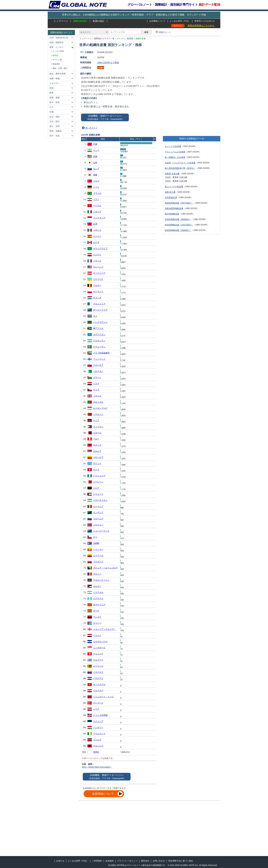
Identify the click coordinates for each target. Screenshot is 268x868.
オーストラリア (100, 310)
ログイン (178, 26)
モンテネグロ (99, 684)
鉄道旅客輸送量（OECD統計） (179, 203)
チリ (95, 537)
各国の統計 (99, 21)
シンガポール (99, 648)
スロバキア (98, 365)
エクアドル (98, 556)
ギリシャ (97, 463)
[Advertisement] (192, 75)
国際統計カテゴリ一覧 (104, 39)
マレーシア (98, 267)
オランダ (97, 298)
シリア (96, 709)
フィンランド (99, 359)
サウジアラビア (100, 249)
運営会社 (145, 861)
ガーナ (96, 611)
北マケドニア (99, 605)
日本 (95, 163)
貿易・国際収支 (57, 42)
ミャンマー (98, 549)
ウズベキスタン (100, 500)
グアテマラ (98, 599)
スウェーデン (99, 347)
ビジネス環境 (58, 51)
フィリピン (98, 427)
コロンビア (98, 457)
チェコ (96, 390)
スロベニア (98, 519)
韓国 (95, 175)
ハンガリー (98, 727)
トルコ (96, 181)
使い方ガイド (91, 128)
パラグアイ (98, 678)
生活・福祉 (55, 117)
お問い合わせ (159, 861)
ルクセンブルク (100, 408)
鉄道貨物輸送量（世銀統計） (178, 230)
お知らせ (60, 861)
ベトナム (97, 206)
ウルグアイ (98, 660)
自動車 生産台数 (172, 174)
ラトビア (97, 740)
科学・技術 (55, 136)
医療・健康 (55, 98)
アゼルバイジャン (101, 580)
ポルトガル (98, 402)
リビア (96, 488)
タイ (95, 316)
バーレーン (98, 482)
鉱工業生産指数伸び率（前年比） (180, 168)
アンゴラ (97, 617)
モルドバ (97, 574)
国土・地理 (55, 126)
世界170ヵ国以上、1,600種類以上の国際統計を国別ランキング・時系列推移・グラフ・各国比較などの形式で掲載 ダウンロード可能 (134, 15)
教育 (51, 93)
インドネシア (99, 218)
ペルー (96, 439)
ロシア (96, 169)
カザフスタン (99, 334)
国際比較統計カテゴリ (61, 32)
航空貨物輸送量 (172, 214)
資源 (51, 88)
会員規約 (110, 861)
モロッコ (97, 445)
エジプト (97, 255)
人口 (51, 107)
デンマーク (98, 703)
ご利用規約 (97, 861)
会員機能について (157, 21)
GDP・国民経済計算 (59, 38)
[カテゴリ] (93, 32)
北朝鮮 (96, 543)
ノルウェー (98, 525)
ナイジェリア (99, 476)
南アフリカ (98, 328)
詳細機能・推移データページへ (105, 117)
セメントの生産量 (173, 146)
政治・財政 (55, 102)
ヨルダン (97, 586)
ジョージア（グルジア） (104, 629)
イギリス (97, 396)
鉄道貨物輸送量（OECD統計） (179, 225)
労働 (51, 112)
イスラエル (98, 592)
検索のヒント (165, 32)
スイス (96, 470)
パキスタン (98, 371)
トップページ (61, 21)
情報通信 (56, 64)
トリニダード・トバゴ (103, 697)
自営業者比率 (171, 198)
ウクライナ (98, 279)
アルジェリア (99, 304)
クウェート (98, 494)
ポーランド (98, 291)
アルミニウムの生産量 (175, 152)
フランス (97, 261)
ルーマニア (98, 506)
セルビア (97, 451)
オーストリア (99, 273)
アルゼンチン (99, 341)
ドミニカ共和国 (100, 715)
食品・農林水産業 (58, 74)
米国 (95, 156)
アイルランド (99, 734)
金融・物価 (55, 78)
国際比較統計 (80, 21)
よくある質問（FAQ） (180, 21)
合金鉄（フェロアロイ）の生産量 (180, 163)
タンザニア (98, 513)
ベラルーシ (98, 414)
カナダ (96, 242)
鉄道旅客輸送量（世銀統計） (178, 219)
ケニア (96, 420)
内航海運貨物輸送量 (174, 208)
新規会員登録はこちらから (201, 25)
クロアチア (98, 691)
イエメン (97, 635)
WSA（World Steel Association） (97, 767)
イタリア (97, 212)
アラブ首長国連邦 (101, 353)
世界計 (96, 752)
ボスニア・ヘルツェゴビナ (105, 568)
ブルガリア (98, 562)
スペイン (97, 236)
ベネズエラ (98, 672)
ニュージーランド (101, 531)
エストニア (98, 721)
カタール (97, 433)
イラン (96, 199)
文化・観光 (55, 121)
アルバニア (98, 746)
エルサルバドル (100, 641)
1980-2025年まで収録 (108, 63)
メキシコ (97, 230)
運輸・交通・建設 (60, 68)
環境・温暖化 (56, 131)
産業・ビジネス (57, 47)
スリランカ (98, 666)
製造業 (130, 39)
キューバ (97, 623)
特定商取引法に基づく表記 (181, 861)
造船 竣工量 (170, 192)
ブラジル (97, 193)
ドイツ (96, 187)
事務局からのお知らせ (205, 21)
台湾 (95, 224)
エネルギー (55, 83)
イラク (96, 384)
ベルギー (97, 285)
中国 (95, 144)
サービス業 (57, 60)
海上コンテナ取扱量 (174, 187)
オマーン (97, 377)
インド (96, 150)
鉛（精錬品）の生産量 (175, 157)
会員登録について (103, 794)
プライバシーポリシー (127, 861)
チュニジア (98, 654)
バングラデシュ (100, 322)
